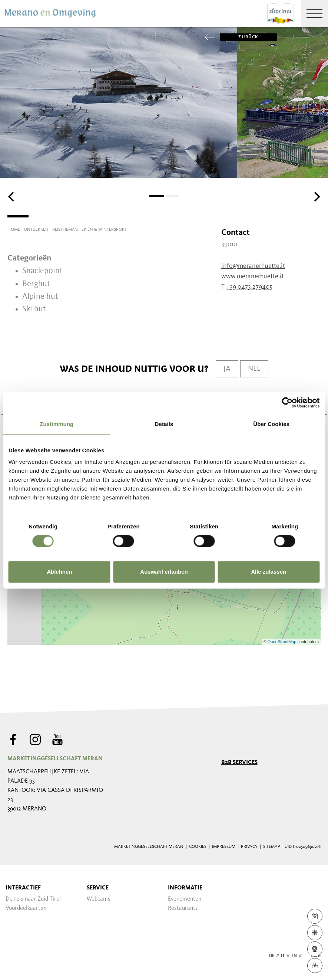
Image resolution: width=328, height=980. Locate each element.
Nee (254, 369)
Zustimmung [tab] (57, 424)
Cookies (198, 847)
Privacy (249, 847)
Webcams (99, 899)
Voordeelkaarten (26, 908)
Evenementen (185, 899)
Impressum (224, 847)
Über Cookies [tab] (271, 424)
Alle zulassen (269, 572)
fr (318, 956)
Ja (227, 369)
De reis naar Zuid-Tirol (33, 899)
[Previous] (12, 197)
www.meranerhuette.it (253, 276)
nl (306, 956)
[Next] (316, 197)
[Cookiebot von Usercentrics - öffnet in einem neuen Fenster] (287, 403)
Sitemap (272, 847)
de (272, 956)
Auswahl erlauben (164, 572)
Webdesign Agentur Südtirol (16, 956)
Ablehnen (59, 572)
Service (98, 888)
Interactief (23, 888)
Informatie (185, 888)
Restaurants (183, 908)
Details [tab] (164, 424)
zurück (239, 37)
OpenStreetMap (283, 642)
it (283, 956)
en (294, 956)
